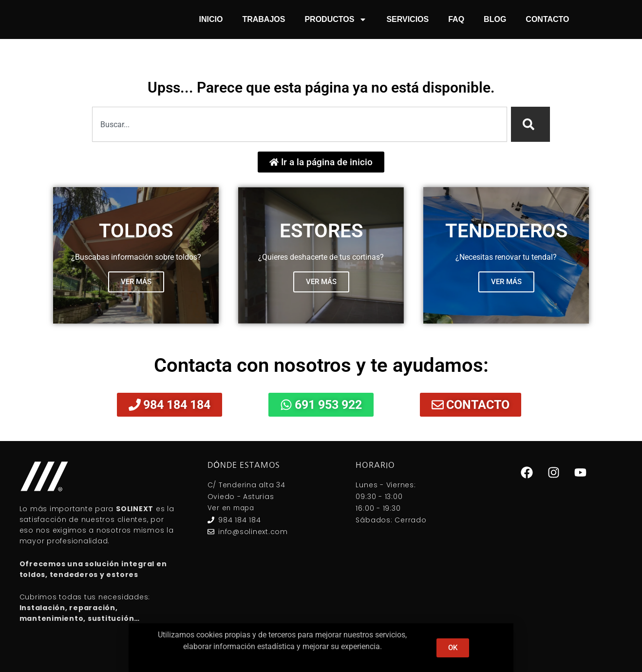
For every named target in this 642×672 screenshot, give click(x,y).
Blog (495, 19)
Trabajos (264, 19)
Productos (336, 19)
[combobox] (300, 124)
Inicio (211, 19)
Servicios (407, 19)
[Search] (530, 124)
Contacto (547, 19)
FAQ (456, 19)
